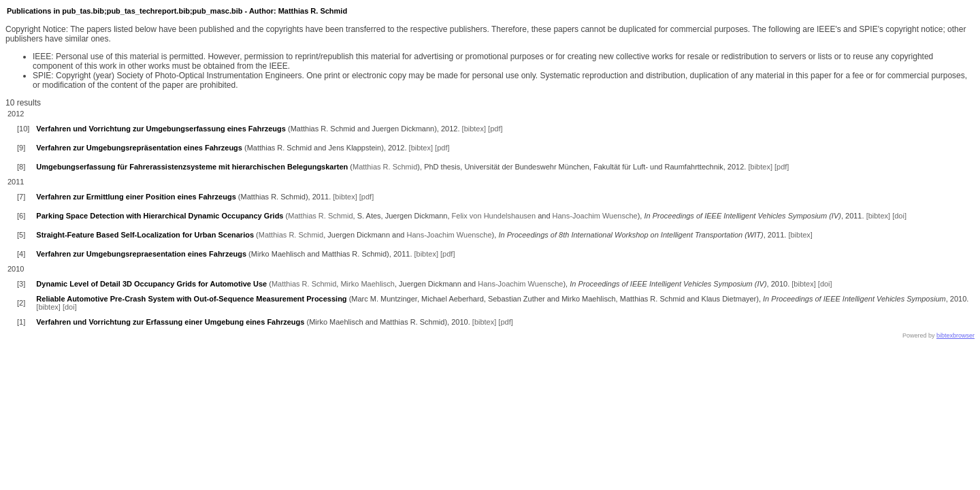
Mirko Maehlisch (367, 284)
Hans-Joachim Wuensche (595, 216)
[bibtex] (474, 129)
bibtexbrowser (955, 336)
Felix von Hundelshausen (494, 216)
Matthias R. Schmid (385, 167)
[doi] (899, 216)
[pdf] (495, 129)
